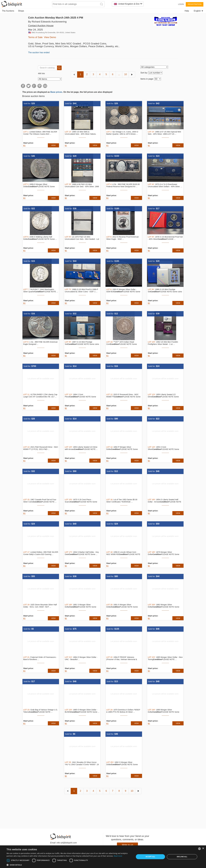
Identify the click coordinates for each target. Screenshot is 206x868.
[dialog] (103, 857)
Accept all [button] (150, 857)
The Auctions (8, 11)
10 (125, 74)
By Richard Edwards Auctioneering (47, 22)
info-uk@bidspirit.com (67, 843)
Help (187, 11)
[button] (69, 865)
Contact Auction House (41, 26)
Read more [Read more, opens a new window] (118, 856)
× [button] (203, 848)
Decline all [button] (182, 857)
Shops (21, 11)
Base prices (56, 92)
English (198, 11)
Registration (195, 4)
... (119, 74)
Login (181, 4)
